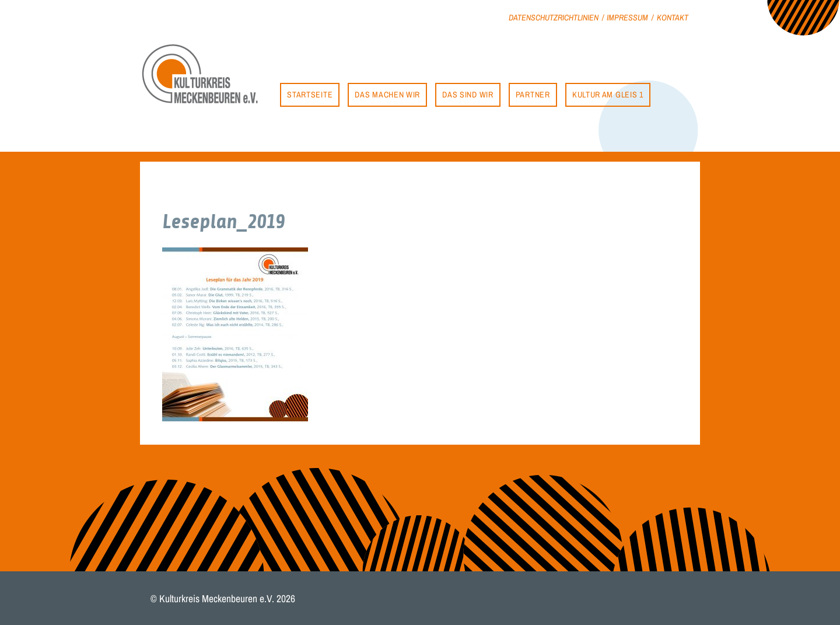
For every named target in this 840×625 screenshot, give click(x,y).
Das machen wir (387, 94)
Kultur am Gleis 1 (608, 94)
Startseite (310, 94)
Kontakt (673, 17)
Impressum (627, 17)
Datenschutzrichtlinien (554, 17)
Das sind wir (468, 94)
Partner (533, 94)
